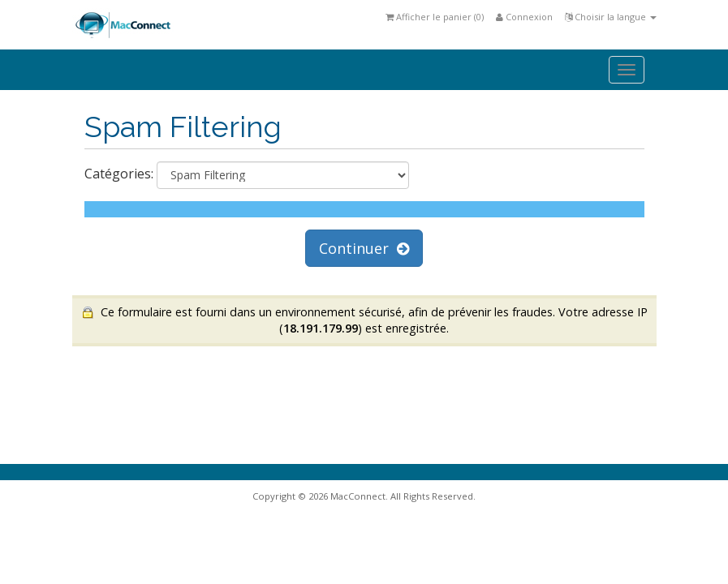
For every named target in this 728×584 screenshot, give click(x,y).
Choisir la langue (611, 17)
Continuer (364, 248)
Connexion (524, 17)
